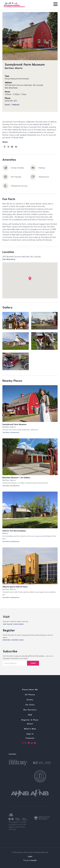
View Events (19, 624)
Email (7, 105)
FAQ (30, 715)
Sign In (30, 734)
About (30, 724)
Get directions (11, 88)
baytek (34, 860)
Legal (30, 856)
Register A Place (30, 720)
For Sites (30, 705)
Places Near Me (30, 689)
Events (30, 700)
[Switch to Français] (30, 738)
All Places (30, 695)
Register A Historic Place (13, 640)
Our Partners (30, 710)
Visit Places (8, 624)
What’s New (30, 729)
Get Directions (15, 432)
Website (16, 105)
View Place (6, 432)
